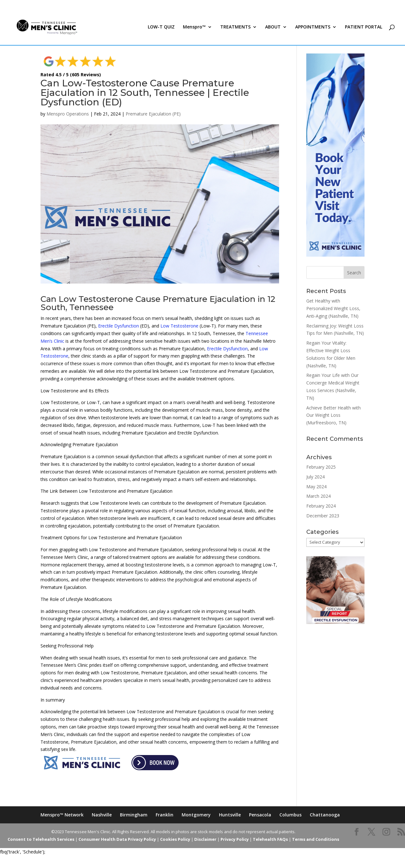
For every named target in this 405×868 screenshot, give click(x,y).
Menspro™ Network (62, 815)
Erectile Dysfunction (118, 326)
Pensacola (260, 815)
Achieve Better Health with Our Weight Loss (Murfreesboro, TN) (333, 415)
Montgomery (196, 815)
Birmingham (134, 815)
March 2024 (318, 496)
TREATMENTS (235, 28)
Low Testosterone (179, 326)
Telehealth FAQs (270, 839)
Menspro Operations (68, 114)
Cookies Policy (175, 839)
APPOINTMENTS (313, 28)
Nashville (102, 815)
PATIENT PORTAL (364, 28)
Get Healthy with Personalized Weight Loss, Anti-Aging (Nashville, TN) (333, 308)
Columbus (290, 815)
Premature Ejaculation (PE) (153, 114)
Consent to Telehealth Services (41, 839)
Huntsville (230, 815)
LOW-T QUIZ (161, 28)
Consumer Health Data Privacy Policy (117, 839)
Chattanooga (325, 815)
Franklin (165, 815)
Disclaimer (205, 839)
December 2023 (323, 516)
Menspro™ (194, 28)
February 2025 (321, 467)
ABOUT (273, 28)
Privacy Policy (235, 839)
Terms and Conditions (316, 839)
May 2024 (316, 487)
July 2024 (315, 477)
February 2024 (321, 506)
